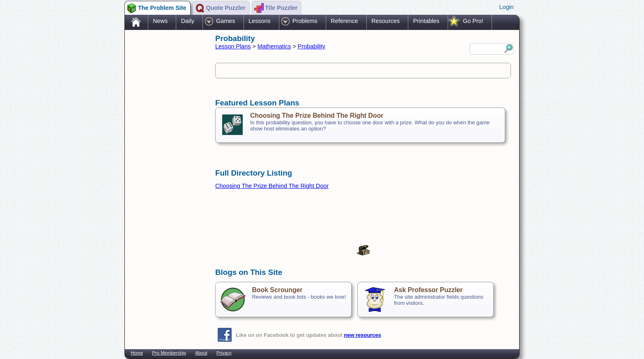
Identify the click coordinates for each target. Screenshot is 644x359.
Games (225, 21)
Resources (385, 21)
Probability (312, 46)
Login (506, 7)
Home (137, 353)
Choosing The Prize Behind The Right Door (317, 115)
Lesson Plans (233, 46)
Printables (426, 21)
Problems (305, 21)
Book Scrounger (277, 290)
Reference (344, 21)
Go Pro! (473, 21)
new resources (362, 335)
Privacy (224, 353)
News (160, 21)
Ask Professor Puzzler (428, 290)
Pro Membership (169, 353)
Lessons (260, 21)
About (201, 353)
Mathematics (274, 46)
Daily (188, 21)
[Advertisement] (166, 161)
